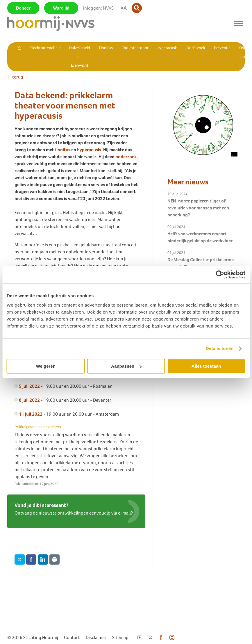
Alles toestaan (206, 366)
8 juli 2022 (29, 400)
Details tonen (220, 348)
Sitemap (120, 637)
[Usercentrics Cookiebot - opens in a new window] (220, 275)
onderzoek (126, 157)
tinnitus (62, 150)
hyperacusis (89, 150)
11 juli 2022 (31, 414)
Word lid (61, 8)
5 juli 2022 (29, 386)
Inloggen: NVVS (98, 8)
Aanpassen (126, 366)
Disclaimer (96, 637)
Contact (72, 637)
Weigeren (46, 366)
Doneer (23, 8)
